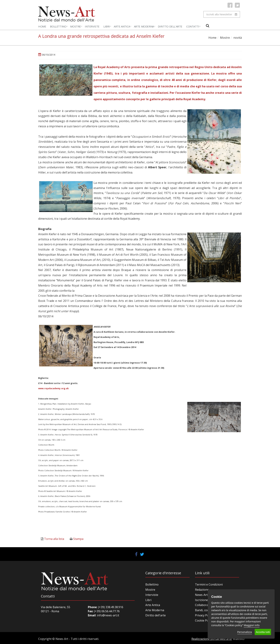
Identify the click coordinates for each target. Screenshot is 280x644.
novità (238, 38)
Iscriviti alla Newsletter (222, 14)
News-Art (201, 595)
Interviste (92, 26)
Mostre (76, 26)
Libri (107, 26)
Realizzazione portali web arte (212, 639)
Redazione (202, 590)
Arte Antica (122, 26)
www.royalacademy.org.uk (53, 388)
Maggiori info (252, 625)
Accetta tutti (263, 632)
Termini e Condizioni (209, 584)
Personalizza (245, 632)
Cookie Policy (204, 620)
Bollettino (58, 26)
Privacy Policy (204, 615)
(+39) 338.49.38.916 (110, 607)
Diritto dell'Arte (170, 26)
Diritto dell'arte (156, 615)
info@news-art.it (108, 615)
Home (42, 26)
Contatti (193, 26)
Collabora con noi (207, 605)
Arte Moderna (144, 26)
